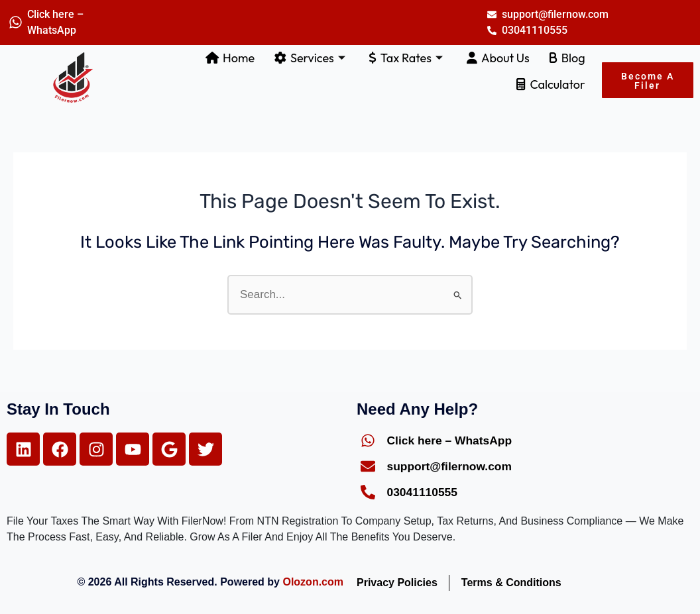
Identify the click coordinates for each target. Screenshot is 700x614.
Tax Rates (406, 58)
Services (310, 58)
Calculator (551, 84)
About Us (498, 58)
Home (230, 58)
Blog (567, 58)
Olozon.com (313, 582)
